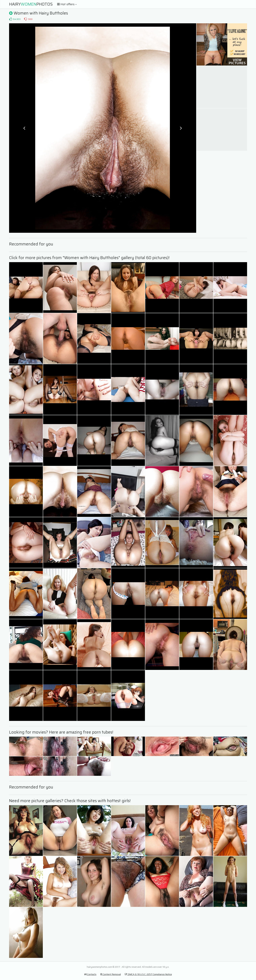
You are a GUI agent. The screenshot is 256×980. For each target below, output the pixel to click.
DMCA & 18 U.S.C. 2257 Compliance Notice (148, 974)
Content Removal (111, 974)
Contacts (90, 974)
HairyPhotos (31, 4)
